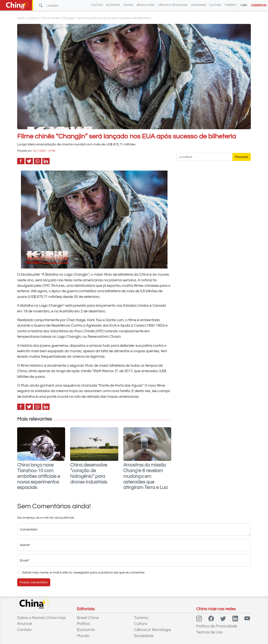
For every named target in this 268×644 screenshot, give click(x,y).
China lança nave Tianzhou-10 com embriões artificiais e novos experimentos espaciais (39, 476)
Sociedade (199, 5)
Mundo (128, 5)
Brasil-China (146, 5)
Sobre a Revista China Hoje (41, 618)
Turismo (231, 5)
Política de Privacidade (217, 626)
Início (21, 18)
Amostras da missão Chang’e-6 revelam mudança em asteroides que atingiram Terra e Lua (146, 476)
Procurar (242, 157)
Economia (113, 5)
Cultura (215, 5)
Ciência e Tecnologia (173, 5)
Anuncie (24, 624)
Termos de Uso (209, 632)
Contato (24, 630)
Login (244, 5)
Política (97, 5)
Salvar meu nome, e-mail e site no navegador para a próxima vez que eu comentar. (84, 572)
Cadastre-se (259, 5)
